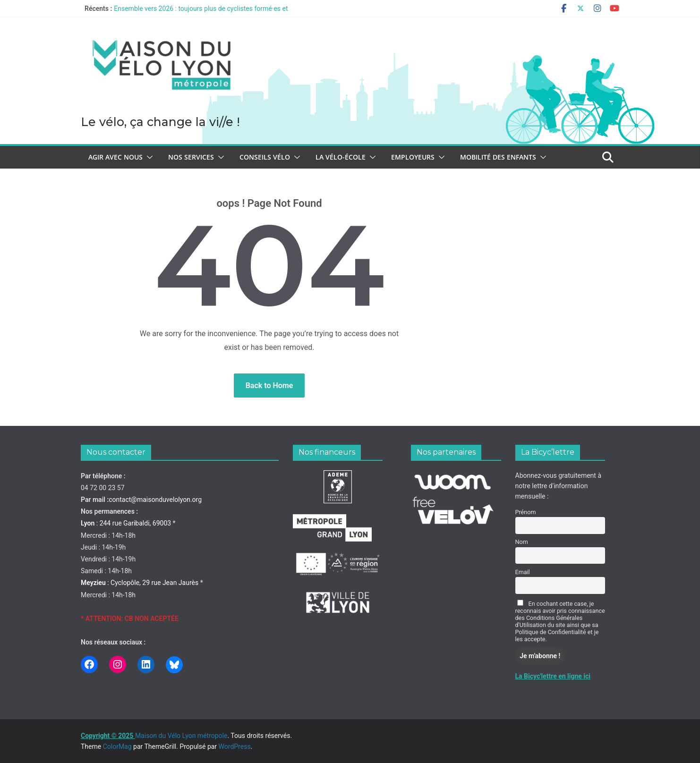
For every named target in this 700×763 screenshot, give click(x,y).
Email (523, 572)
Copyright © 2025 (108, 736)
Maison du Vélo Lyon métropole (86, 109)
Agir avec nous (115, 157)
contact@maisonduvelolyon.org (155, 500)
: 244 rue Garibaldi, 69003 (126, 523)
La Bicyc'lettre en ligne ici (553, 676)
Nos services (191, 157)
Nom (522, 542)
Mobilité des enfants (498, 157)
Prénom (526, 512)
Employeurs (413, 157)
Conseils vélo (265, 157)
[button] (148, 157)
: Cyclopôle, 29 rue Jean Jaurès (140, 583)
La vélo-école (341, 157)
